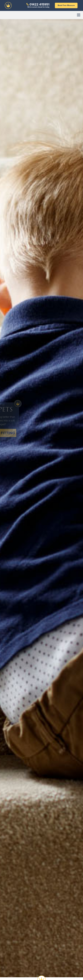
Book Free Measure (66, 5)
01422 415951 (39, 4)
